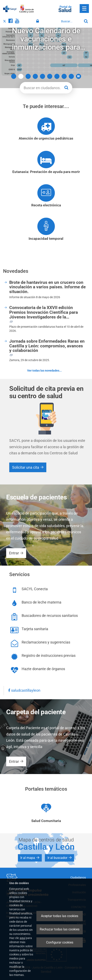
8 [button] (64, 76)
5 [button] (43, 76)
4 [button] (35, 76)
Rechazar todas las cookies (60, 929)
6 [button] (50, 76)
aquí (23, 938)
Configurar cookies (60, 942)
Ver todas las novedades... (44, 371)
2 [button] (21, 76)
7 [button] (57, 76)
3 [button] (28, 76)
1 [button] (14, 76)
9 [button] (71, 76)
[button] (79, 76)
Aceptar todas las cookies (60, 916)
